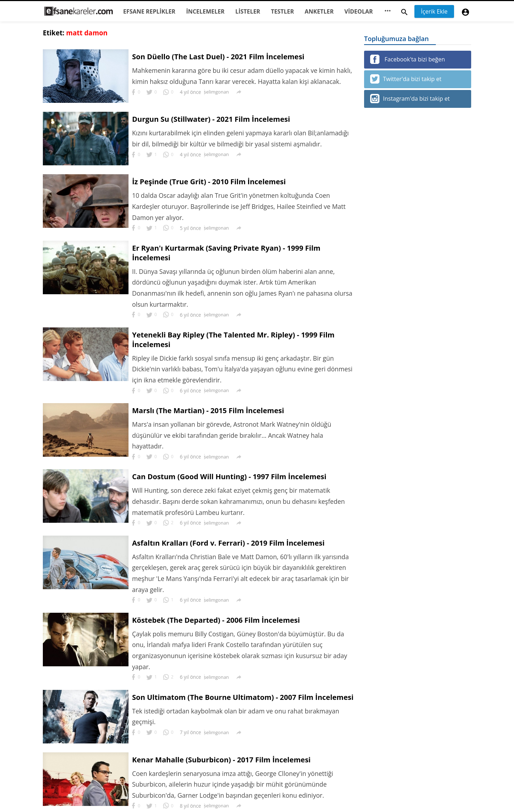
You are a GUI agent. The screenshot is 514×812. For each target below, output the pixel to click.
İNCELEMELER (205, 11)
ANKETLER (319, 11)
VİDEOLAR (359, 11)
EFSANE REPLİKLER (149, 11)
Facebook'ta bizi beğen (407, 59)
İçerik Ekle (434, 11)
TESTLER (283, 11)
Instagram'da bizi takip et (410, 99)
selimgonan (217, 92)
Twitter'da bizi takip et (406, 79)
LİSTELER (248, 11)
